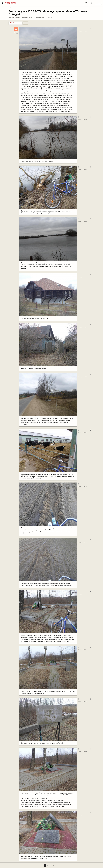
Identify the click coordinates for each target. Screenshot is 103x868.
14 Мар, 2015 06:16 (82, 120)
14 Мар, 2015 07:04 (83, 433)
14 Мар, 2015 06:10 (82, 31)
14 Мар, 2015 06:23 (83, 170)
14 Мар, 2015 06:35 (83, 221)
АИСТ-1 (16, 32)
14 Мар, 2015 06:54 (83, 377)
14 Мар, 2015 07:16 (82, 487)
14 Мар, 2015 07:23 (83, 542)
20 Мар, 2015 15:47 (46, 17)
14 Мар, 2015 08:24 (83, 815)
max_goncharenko (33, 17)
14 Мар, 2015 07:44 (83, 650)
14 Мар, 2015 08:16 (82, 752)
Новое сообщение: (21, 17)
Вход (98, 3)
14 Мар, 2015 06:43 (83, 327)
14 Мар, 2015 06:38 (83, 277)
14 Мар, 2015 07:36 (83, 594)
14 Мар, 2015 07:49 (83, 702)
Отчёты (11, 8)
